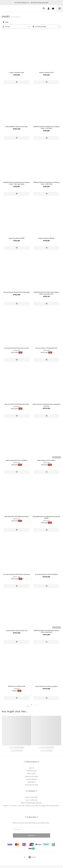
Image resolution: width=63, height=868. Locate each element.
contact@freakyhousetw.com (33, 803)
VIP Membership (32, 771)
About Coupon (31, 774)
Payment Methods (31, 779)
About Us (31, 768)
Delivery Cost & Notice (32, 776)
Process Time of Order (32, 785)
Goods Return (32, 782)
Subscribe (32, 835)
